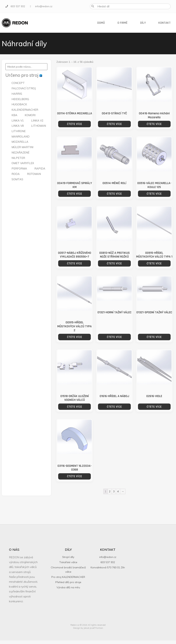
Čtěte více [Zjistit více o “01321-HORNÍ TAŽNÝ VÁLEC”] (114, 337)
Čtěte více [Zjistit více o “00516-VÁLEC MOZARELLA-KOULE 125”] (154, 194)
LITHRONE (19, 131)
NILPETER (18, 158)
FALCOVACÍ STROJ (24, 88)
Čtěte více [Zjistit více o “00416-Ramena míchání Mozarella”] (154, 124)
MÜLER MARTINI (22, 147)
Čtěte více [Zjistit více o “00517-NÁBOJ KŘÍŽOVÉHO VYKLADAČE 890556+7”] (75, 263)
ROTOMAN (34, 174)
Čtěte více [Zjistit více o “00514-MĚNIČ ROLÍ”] (114, 194)
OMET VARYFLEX (23, 163)
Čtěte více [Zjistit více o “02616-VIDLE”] (154, 407)
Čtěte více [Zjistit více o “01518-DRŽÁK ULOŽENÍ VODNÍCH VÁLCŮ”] (75, 407)
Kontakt (164, 23)
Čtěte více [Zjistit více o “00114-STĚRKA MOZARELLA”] (75, 124)
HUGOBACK (19, 104)
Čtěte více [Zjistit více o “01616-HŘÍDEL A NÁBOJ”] (114, 407)
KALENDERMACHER (25, 110)
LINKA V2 (37, 121)
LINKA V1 (18, 121)
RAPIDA (40, 169)
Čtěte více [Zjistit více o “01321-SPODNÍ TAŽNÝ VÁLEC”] (154, 337)
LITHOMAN (39, 126)
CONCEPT (18, 83)
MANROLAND (21, 137)
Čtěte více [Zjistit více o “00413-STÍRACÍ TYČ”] (114, 124)
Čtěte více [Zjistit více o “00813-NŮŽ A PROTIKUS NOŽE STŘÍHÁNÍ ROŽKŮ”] (114, 263)
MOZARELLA (20, 142)
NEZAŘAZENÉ (20, 153)
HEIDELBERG (20, 99)
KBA (14, 115)
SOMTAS (17, 179)
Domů (101, 23)
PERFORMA (19, 169)
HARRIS (17, 94)
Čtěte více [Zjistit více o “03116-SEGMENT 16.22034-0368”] (75, 476)
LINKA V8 (18, 126)
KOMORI (30, 115)
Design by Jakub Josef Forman (88, 628)
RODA (16, 174)
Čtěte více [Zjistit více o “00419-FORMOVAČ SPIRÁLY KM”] (75, 194)
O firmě (122, 23)
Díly (143, 23)
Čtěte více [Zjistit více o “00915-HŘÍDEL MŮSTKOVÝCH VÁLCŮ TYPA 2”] (75, 337)
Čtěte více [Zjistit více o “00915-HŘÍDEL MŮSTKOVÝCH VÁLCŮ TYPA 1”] (154, 263)
